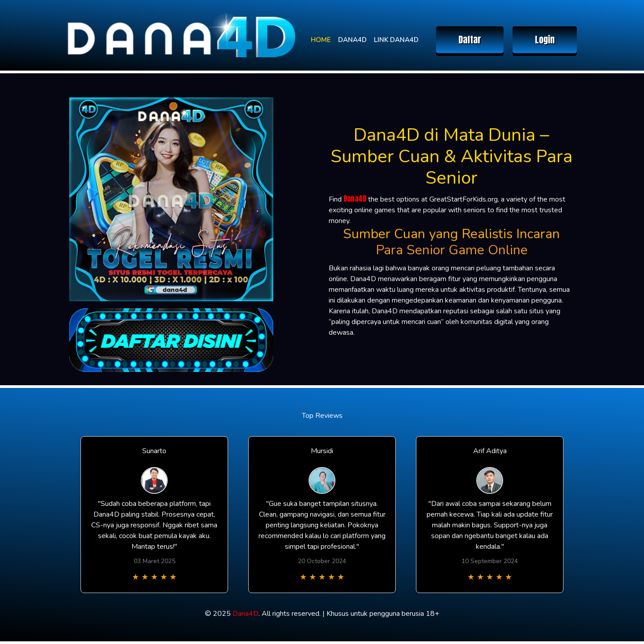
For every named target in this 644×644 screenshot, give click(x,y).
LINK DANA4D (396, 40)
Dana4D (355, 198)
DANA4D (352, 40)
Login (545, 40)
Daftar (470, 40)
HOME (321, 40)
